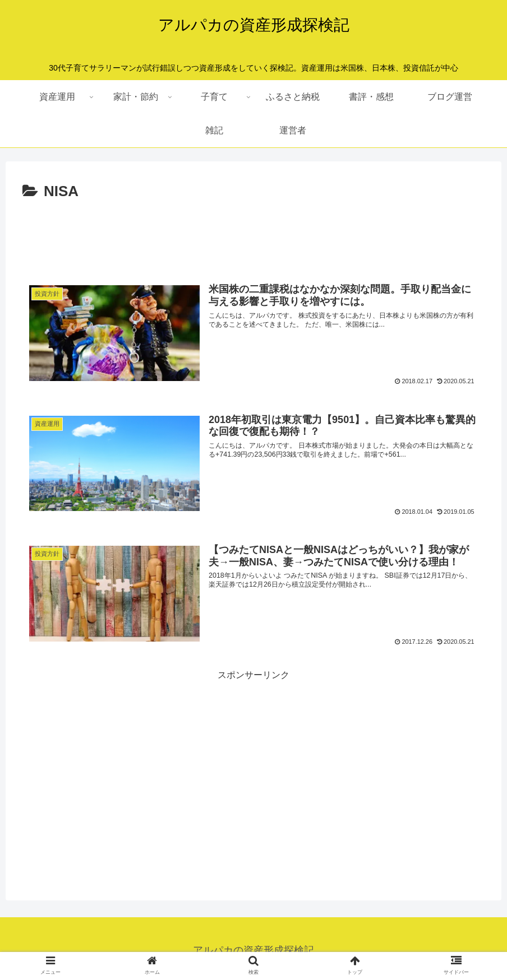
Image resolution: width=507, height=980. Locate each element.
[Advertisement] (253, 235)
